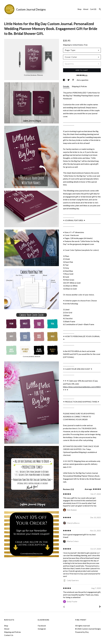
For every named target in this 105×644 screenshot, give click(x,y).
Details (66, 86)
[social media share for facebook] (64, 80)
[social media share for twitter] (69, 80)
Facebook (42, 626)
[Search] (100, 10)
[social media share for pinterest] (73, 80)
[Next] (100, 607)
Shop (80, 9)
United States (78, 45)
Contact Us (9, 635)
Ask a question (83, 80)
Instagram (42, 629)
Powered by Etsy (82, 632)
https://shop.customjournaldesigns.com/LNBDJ (82, 387)
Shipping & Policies (79, 86)
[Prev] (64, 607)
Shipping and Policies (13, 632)
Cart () (93, 9)
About (86, 9)
